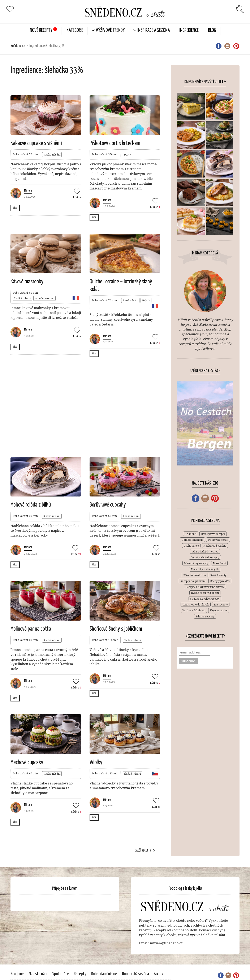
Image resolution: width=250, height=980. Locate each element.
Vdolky (96, 762)
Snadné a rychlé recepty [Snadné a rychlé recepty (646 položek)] (205, 599)
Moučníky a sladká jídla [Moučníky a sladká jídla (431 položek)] (205, 569)
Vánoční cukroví (44, 298)
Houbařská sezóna (135, 974)
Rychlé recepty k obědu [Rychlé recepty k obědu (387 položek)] (205, 593)
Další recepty (143, 851)
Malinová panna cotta (31, 629)
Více (15, 208)
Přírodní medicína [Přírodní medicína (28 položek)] (195, 575)
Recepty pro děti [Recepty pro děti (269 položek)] (220, 581)
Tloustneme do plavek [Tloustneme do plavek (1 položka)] (196, 605)
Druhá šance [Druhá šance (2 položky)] (191, 546)
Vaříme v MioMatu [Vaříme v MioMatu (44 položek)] (194, 610)
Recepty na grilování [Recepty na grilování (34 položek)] (193, 581)
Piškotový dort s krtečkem (115, 143)
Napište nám (38, 974)
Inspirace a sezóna (154, 30)
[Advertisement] (89, 408)
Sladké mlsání (52, 155)
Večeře (146, 300)
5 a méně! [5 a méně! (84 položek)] (191, 534)
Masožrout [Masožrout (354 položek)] (219, 563)
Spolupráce (61, 974)
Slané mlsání (130, 300)
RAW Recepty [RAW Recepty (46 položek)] (218, 575)
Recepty (80, 974)
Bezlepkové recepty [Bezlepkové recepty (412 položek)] (213, 534)
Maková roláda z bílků (31, 505)
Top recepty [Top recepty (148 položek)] (221, 605)
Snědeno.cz (18, 46)
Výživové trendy (110, 30)
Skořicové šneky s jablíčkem (116, 629)
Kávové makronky (27, 282)
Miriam (28, 191)
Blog (212, 30)
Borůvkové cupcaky (108, 505)
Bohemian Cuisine (104, 974)
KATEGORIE (75, 30)
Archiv (159, 974)
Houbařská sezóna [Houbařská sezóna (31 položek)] (215, 546)
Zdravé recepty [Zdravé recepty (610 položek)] (205, 616)
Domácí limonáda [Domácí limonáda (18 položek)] (192, 540)
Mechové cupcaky (27, 762)
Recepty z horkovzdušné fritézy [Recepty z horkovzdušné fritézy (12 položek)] (205, 587)
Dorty (127, 155)
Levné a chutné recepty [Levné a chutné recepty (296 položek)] (205, 557)
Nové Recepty (41, 30)
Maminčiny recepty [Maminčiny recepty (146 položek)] (196, 563)
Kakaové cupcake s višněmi (36, 143)
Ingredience (189, 30)
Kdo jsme (17, 974)
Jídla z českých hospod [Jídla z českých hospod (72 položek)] (205, 552)
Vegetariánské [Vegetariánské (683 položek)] (219, 610)
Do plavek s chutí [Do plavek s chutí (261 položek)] (218, 540)
